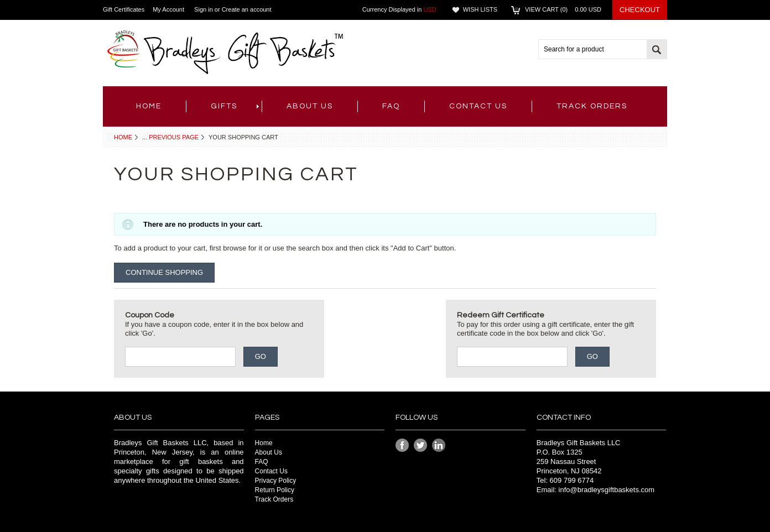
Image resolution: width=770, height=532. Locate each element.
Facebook (402, 445)
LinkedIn (439, 445)
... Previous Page (170, 137)
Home (123, 137)
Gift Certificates (124, 9)
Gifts (235, 106)
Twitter (421, 445)
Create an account (247, 9)
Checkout (640, 10)
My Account (168, 9)
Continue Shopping (164, 272)
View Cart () (563, 9)
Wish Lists (480, 9)
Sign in (204, 9)
